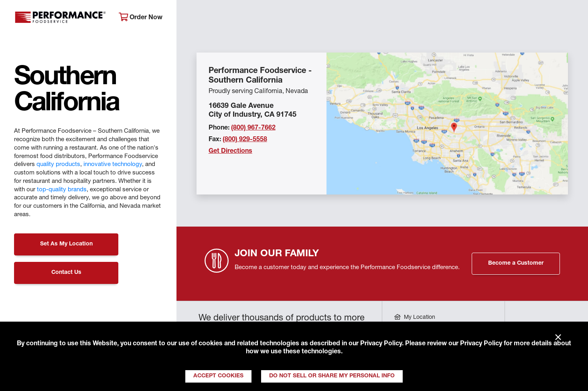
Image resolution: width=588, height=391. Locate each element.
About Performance (218, 18)
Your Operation (382, 18)
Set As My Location (66, 244)
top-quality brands (62, 190)
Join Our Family (516, 18)
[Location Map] (447, 124)
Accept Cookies (218, 376)
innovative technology (113, 165)
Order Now (141, 17)
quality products (58, 165)
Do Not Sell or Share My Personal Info (332, 376)
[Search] (571, 19)
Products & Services (303, 18)
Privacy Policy (381, 344)
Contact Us (66, 273)
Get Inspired (449, 18)
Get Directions (230, 152)
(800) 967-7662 (253, 128)
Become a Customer (516, 263)
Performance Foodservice (60, 18)
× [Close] (558, 338)
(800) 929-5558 (245, 140)
